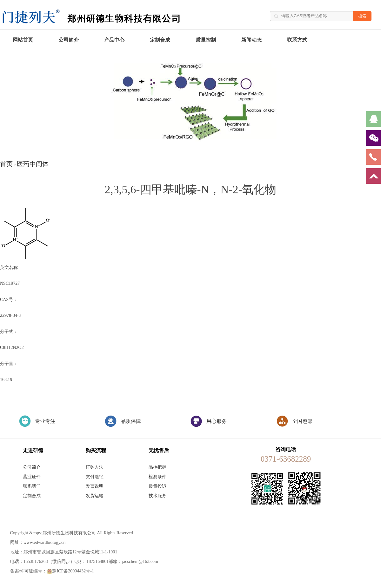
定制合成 (160, 40)
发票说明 (95, 486)
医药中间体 (33, 164)
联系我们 (32, 486)
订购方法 (95, 467)
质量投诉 (157, 486)
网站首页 (23, 40)
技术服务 (157, 496)
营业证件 (32, 477)
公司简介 (69, 40)
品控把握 (157, 467)
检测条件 (157, 477)
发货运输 (95, 496)
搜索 (362, 16)
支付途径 (95, 477)
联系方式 (297, 40)
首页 (6, 164)
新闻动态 (251, 40)
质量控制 (206, 40)
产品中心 (114, 40)
